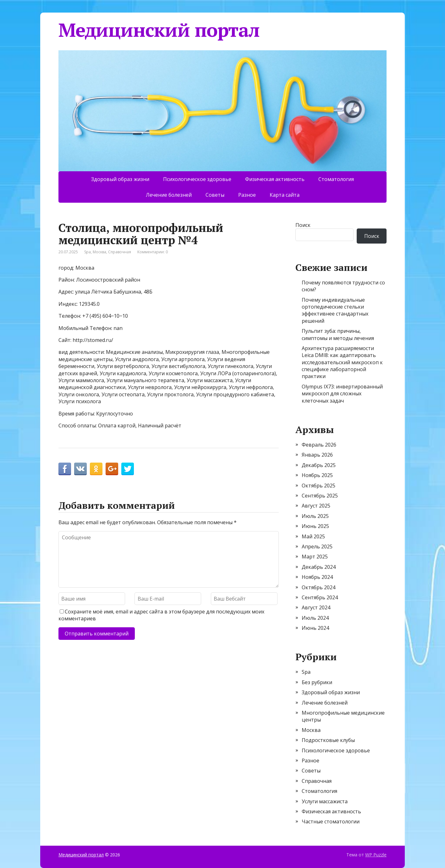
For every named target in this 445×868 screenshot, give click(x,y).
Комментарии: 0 (153, 252)
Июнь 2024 (315, 628)
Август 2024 (316, 607)
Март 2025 (315, 557)
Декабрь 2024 (319, 567)
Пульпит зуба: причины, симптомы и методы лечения (338, 334)
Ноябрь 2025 (317, 475)
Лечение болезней (169, 195)
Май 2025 (313, 536)
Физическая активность (275, 179)
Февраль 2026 (319, 445)
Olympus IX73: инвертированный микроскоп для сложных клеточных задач (342, 394)
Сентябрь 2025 (320, 496)
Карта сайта (285, 195)
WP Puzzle (376, 855)
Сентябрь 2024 (320, 597)
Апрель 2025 (317, 547)
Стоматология (336, 179)
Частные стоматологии (331, 821)
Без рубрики (317, 682)
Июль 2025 (315, 516)
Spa (88, 252)
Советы (215, 195)
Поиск (303, 225)
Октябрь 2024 (319, 587)
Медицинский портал (159, 30)
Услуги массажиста (325, 801)
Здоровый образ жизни (120, 179)
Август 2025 (316, 506)
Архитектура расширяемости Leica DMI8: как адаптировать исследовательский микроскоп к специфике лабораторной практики (342, 362)
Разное (247, 195)
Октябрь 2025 (319, 486)
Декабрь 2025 (319, 465)
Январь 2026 (317, 455)
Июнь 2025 (315, 526)
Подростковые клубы (328, 740)
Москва (99, 252)
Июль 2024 (315, 618)
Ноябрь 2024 (317, 577)
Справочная (120, 252)
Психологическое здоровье (197, 179)
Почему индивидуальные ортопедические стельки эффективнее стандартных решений (335, 310)
